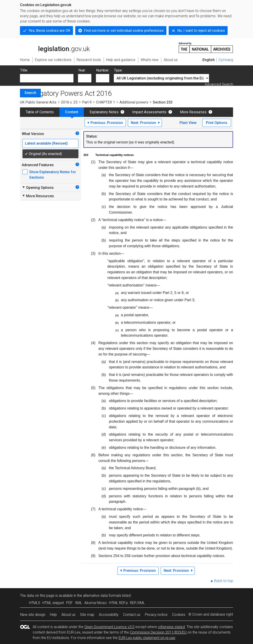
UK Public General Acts (38, 102)
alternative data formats (102, 596)
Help (53, 615)
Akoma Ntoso (96, 603)
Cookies (179, 615)
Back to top (224, 581)
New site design (33, 615)
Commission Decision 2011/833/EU (158, 632)
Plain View (188, 123)
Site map (87, 615)
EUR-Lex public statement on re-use (147, 638)
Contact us (132, 615)
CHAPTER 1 (106, 102)
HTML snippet (53, 603)
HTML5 (35, 603)
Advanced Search (219, 84)
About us (68, 615)
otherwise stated (171, 627)
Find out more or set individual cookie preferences (124, 31)
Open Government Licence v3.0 (109, 627)
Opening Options (38, 188)
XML (79, 603)
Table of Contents (40, 112)
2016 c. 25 (69, 102)
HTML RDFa (118, 603)
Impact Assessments (149, 112)
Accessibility (109, 615)
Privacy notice (156, 615)
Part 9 (87, 102)
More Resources (193, 112)
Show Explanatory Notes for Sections (53, 175)
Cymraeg (226, 60)
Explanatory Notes (104, 112)
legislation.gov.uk (55, 47)
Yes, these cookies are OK (49, 31)
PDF (69, 603)
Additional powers (134, 102)
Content (72, 112)
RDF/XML (137, 603)
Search (30, 93)
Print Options (217, 123)
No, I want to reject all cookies (201, 31)
